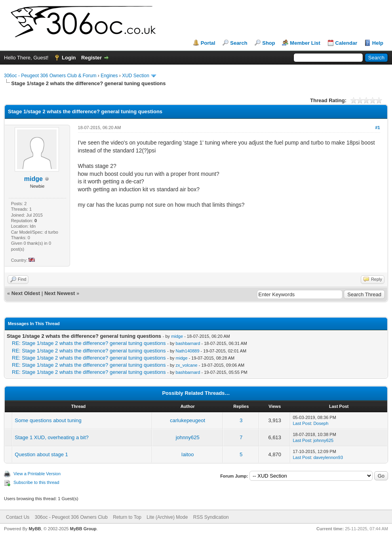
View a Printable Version (37, 474)
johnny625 (188, 437)
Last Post (302, 423)
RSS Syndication (211, 517)
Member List (305, 43)
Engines (109, 76)
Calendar (346, 43)
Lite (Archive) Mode (167, 517)
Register (91, 58)
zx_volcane (187, 365)
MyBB (35, 529)
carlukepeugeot (187, 420)
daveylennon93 (328, 457)
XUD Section (136, 76)
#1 (377, 128)
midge (177, 336)
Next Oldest (26, 293)
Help (378, 43)
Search (239, 43)
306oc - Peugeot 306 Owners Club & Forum (50, 76)
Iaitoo (188, 454)
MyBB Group (83, 529)
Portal (208, 43)
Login (69, 58)
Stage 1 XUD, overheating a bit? (51, 437)
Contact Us (18, 517)
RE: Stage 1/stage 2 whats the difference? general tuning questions (89, 343)
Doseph (321, 423)
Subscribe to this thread (36, 482)
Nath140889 (188, 351)
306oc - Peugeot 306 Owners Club (71, 517)
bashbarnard (188, 343)
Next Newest (60, 293)
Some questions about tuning (48, 420)
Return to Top (127, 517)
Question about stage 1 (41, 454)
